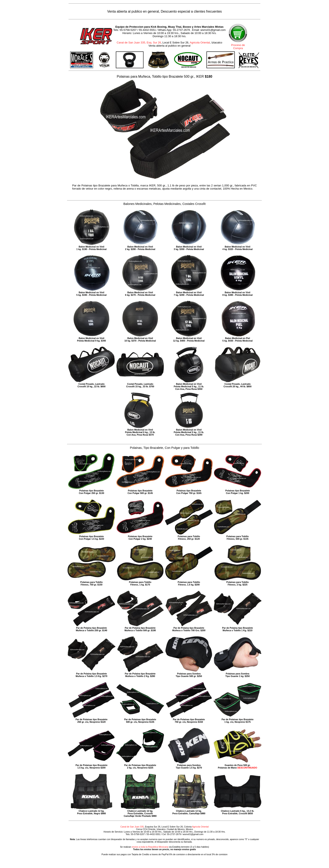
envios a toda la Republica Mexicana (150, 847)
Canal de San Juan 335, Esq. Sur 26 (139, 43)
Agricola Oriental (200, 43)
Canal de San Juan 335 (132, 827)
